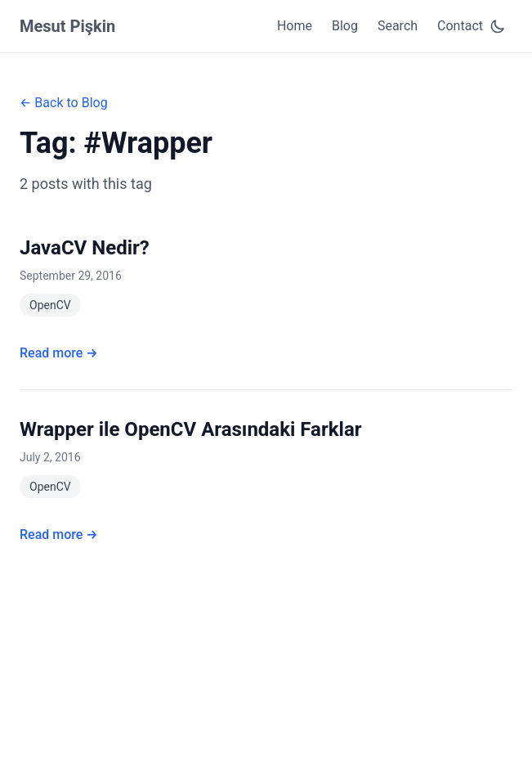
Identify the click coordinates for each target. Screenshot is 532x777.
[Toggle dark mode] (498, 26)
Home (295, 26)
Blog (345, 26)
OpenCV (50, 305)
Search (398, 26)
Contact (460, 26)
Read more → (59, 353)
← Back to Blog (64, 103)
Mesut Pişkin (67, 26)
